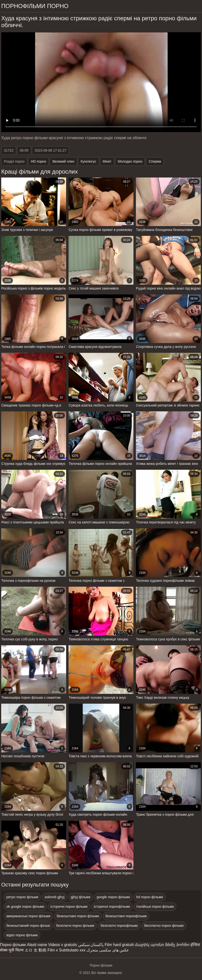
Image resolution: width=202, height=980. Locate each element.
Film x (53, 950)
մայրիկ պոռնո (149, 945)
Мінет (107, 161)
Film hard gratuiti (119, 945)
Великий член (63, 161)
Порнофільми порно (35, 6)
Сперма (155, 161)
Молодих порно (130, 161)
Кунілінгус (89, 161)
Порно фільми (13, 945)
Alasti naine (37, 945)
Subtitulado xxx (72, 950)
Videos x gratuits (62, 945)
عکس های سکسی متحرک (108, 950)
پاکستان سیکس (91, 945)
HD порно (38, 161)
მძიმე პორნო (177, 945)
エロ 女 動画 (35, 950)
